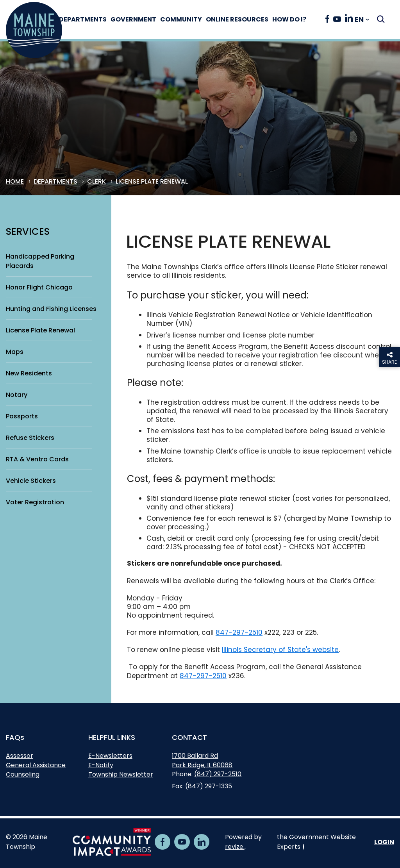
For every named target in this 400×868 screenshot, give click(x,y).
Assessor (20, 756)
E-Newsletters (110, 756)
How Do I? (297, 19)
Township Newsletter (121, 774)
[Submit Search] (381, 19)
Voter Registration (35, 502)
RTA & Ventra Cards (37, 459)
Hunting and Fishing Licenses (51, 309)
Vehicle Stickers (31, 481)
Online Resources (245, 19)
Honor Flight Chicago (39, 287)
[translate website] (362, 20)
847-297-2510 (239, 632)
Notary (17, 395)
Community (189, 19)
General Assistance (36, 765)
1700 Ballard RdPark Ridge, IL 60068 (202, 761)
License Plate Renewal (40, 330)
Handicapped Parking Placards (40, 261)
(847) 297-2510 (218, 774)
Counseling (23, 774)
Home (15, 182)
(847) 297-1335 (209, 786)
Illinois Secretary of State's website (280, 650)
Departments (91, 19)
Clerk (96, 182)
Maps (15, 352)
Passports (22, 416)
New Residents (29, 373)
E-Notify (101, 765)
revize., (235, 847)
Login (384, 842)
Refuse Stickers (30, 438)
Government (142, 19)
